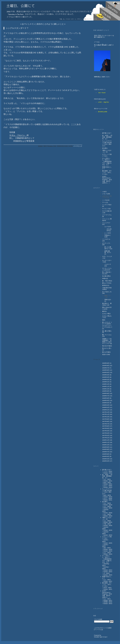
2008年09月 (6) (107, 391)
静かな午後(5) (106, 352)
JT (104, 573)
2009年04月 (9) (107, 375)
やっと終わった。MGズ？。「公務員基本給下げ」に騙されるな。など (107, 162)
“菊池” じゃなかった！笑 (107, 151)
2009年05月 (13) (107, 372)
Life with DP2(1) (109, 230)
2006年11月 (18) (107, 442)
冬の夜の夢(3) (106, 276)
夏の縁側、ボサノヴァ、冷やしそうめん (107, 173)
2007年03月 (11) (107, 433)
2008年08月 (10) (107, 393)
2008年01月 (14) (107, 410)
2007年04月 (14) (107, 431)
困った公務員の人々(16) (108, 248)
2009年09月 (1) (107, 363)
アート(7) (105, 202)
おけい (106, 486)
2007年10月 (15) (107, 417)
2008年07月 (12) (107, 396)
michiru (106, 540)
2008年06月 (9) (107, 398)
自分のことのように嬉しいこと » (51, 24)
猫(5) (104, 320)
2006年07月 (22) (107, 452)
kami (105, 483)
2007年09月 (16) (107, 419)
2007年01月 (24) (107, 438)
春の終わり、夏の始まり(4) (107, 304)
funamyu (106, 567)
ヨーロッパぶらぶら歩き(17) (107, 269)
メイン (32, 24)
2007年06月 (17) (107, 426)
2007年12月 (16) (107, 412)
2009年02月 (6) (107, 380)
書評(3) (104, 311)
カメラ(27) (108, 227)
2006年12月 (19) (107, 440)
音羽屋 (106, 602)
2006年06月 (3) (107, 454)
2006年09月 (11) (107, 447)
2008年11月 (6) (107, 386)
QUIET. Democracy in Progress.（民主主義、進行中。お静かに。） (107, 180)
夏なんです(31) (107, 283)
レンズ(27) (108, 233)
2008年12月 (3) (107, 384)
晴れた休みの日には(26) (107, 308)
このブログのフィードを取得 (103, 628)
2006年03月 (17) (107, 461)
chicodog (106, 564)
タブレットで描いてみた (107, 155)
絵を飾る (105, 148)
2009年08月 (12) (107, 366)
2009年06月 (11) (107, 370)
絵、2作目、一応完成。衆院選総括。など (107, 137)
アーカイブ (97, 359)
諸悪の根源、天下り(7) (108, 253)
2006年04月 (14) (107, 459)
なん (105, 479)
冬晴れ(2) (105, 278)
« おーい (24, 24)
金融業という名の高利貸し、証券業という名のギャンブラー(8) (107, 341)
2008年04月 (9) (107, 403)
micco (105, 588)
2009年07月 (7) (107, 368)
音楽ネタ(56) (106, 354)
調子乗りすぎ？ (107, 133)
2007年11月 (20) (107, 414)
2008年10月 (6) (107, 389)
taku (105, 548)
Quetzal (106, 510)
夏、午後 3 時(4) (107, 281)
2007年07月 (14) (107, 424)
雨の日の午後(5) (107, 346)
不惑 (105, 524)
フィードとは (98, 630)
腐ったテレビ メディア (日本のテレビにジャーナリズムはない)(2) (107, 325)
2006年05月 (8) (107, 456)
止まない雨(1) (106, 314)
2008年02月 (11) (107, 407)
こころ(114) (106, 200)
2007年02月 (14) (107, 435)
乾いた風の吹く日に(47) (107, 273)
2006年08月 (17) (107, 449)
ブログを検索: (98, 619)
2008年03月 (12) (107, 405)
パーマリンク (78, 146)
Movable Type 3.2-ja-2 (101, 637)
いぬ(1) (104, 192)
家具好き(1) (106, 285)
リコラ (106, 471)
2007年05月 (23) (107, 428)
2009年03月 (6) (107, 377)
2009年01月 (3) (107, 382)
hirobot (106, 473)
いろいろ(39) (106, 194)
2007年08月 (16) (107, 421)
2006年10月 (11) (107, 445)
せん (105, 514)
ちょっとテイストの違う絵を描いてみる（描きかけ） (107, 143)
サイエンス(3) (106, 209)
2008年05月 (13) (107, 401)
